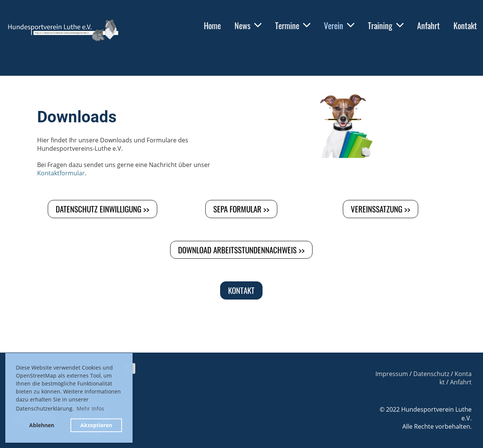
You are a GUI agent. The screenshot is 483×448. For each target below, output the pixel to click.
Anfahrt (428, 25)
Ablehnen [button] (42, 425)
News (248, 25)
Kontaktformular (61, 173)
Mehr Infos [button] (90, 408)
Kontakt (465, 25)
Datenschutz (431, 374)
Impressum (392, 374)
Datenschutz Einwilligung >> (102, 209)
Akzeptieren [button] (96, 425)
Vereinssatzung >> (381, 209)
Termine (293, 25)
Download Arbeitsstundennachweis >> (241, 250)
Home (212, 25)
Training (386, 25)
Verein (339, 25)
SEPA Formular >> (241, 209)
